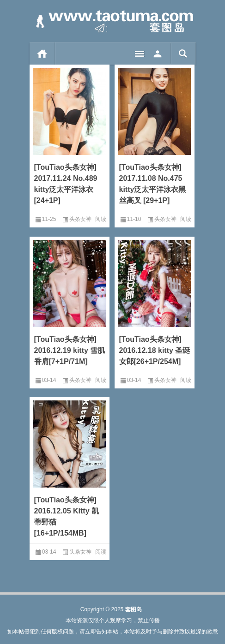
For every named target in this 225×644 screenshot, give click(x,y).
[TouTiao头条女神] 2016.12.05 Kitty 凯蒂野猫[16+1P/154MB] (67, 516)
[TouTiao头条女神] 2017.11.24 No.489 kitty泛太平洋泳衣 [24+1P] (66, 184)
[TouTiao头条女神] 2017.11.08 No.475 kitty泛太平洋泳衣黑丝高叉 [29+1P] (153, 184)
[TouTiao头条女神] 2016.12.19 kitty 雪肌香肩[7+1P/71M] (70, 350)
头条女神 (80, 219)
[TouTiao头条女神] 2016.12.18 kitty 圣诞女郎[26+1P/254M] (155, 350)
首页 (42, 54)
